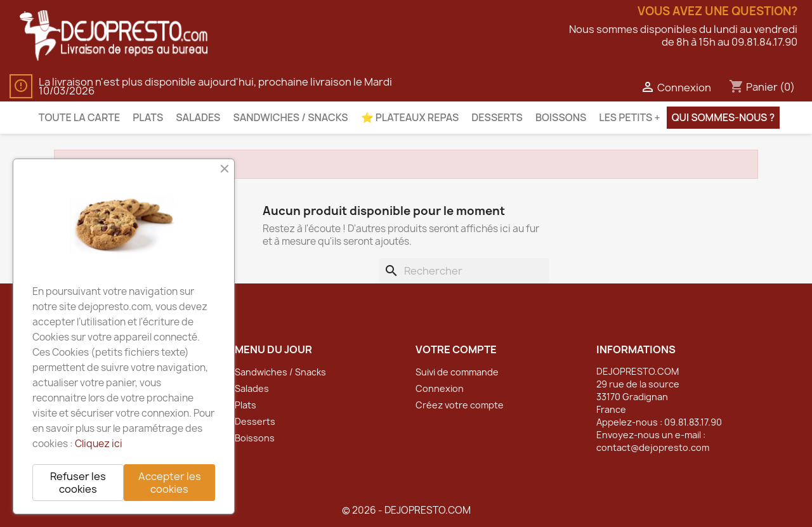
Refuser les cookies (78, 483)
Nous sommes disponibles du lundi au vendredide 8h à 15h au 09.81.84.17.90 (683, 36)
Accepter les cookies (170, 483)
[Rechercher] (464, 271)
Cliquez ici (99, 444)
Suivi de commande (457, 372)
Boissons (561, 117)
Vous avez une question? (717, 11)
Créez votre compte (460, 405)
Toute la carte (79, 117)
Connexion (440, 388)
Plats (148, 117)
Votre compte (456, 349)
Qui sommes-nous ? (723, 117)
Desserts (497, 117)
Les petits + (630, 117)
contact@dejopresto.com (653, 447)
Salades (198, 117)
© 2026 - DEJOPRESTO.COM (406, 510)
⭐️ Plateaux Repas (410, 117)
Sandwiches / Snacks (290, 117)
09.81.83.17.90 (693, 422)
